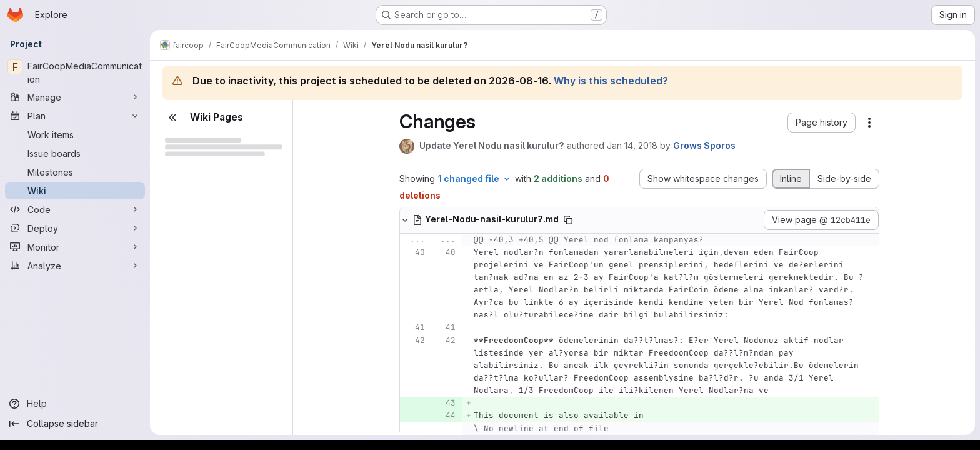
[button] (822, 122)
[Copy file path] (568, 220)
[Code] (75, 209)
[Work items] (75, 134)
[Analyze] (75, 266)
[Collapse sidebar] (75, 424)
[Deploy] (75, 228)
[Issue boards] (75, 153)
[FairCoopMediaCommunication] (75, 72)
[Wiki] (75, 191)
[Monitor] (75, 247)
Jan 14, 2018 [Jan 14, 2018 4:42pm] (632, 145)
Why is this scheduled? (611, 81)
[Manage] (75, 97)
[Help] (75, 404)
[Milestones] (75, 172)
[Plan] (75, 116)
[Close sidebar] (172, 117)
